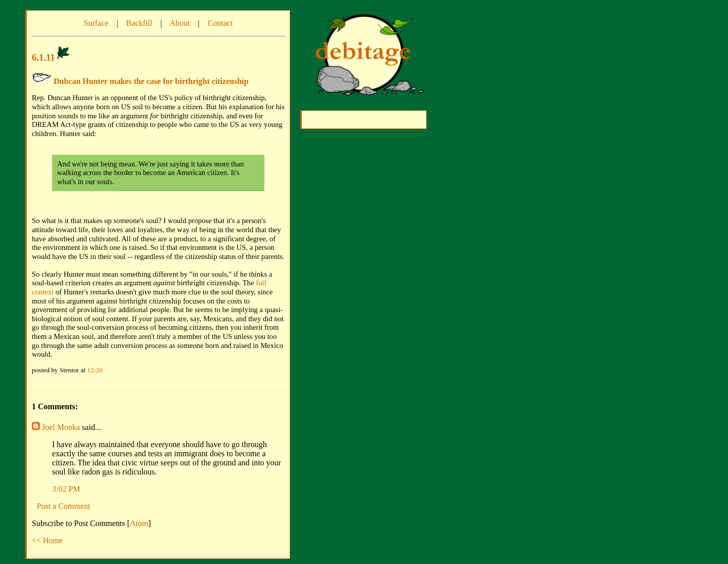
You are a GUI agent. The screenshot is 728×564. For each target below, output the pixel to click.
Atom (139, 523)
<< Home (47, 540)
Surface (96, 23)
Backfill (140, 23)
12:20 (95, 370)
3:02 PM (66, 489)
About (179, 23)
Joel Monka (61, 427)
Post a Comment (64, 506)
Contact (220, 23)
